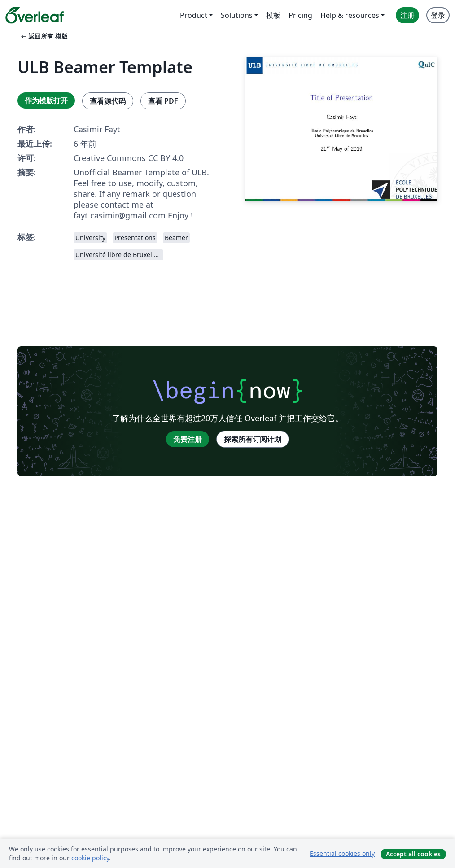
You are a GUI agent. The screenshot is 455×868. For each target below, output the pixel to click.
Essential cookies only (342, 853)
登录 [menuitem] (438, 15)
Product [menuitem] (194, 15)
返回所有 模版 (44, 36)
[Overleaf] (35, 15)
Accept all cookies (413, 854)
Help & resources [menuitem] (350, 15)
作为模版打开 (46, 100)
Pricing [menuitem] (300, 15)
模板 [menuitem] (273, 15)
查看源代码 (108, 101)
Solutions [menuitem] (237, 15)
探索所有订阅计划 (253, 439)
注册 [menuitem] (407, 15)
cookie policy (90, 858)
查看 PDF (163, 101)
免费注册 (188, 439)
